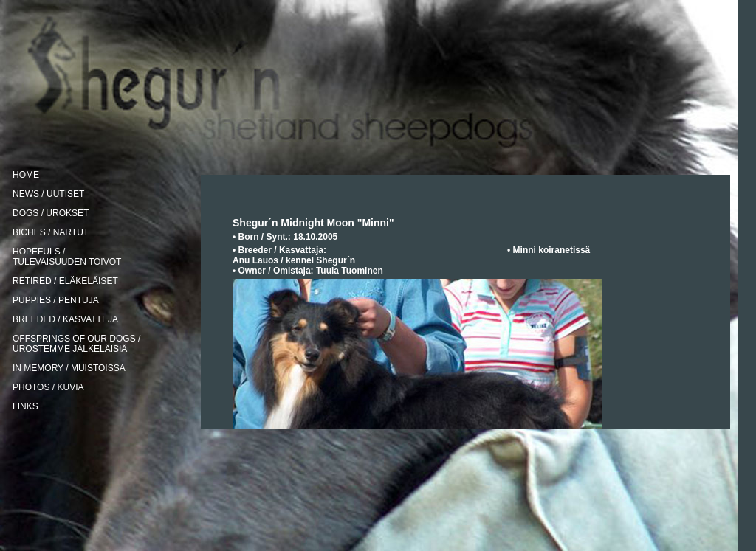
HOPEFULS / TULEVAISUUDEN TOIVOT (67, 257)
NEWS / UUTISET (48, 194)
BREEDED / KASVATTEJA (65, 319)
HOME (26, 175)
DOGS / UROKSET (51, 213)
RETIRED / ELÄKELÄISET (65, 281)
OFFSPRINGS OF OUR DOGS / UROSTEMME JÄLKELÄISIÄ (76, 344)
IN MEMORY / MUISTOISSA (69, 368)
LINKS (25, 406)
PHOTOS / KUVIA (48, 387)
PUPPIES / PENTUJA (56, 300)
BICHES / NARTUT (51, 232)
